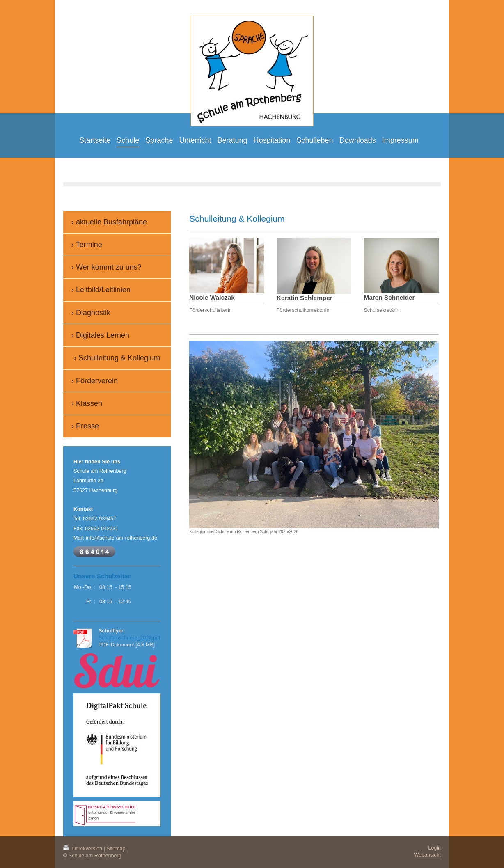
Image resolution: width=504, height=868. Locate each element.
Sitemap (116, 849)
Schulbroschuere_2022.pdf (129, 638)
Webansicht (427, 855)
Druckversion (83, 849)
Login (434, 848)
